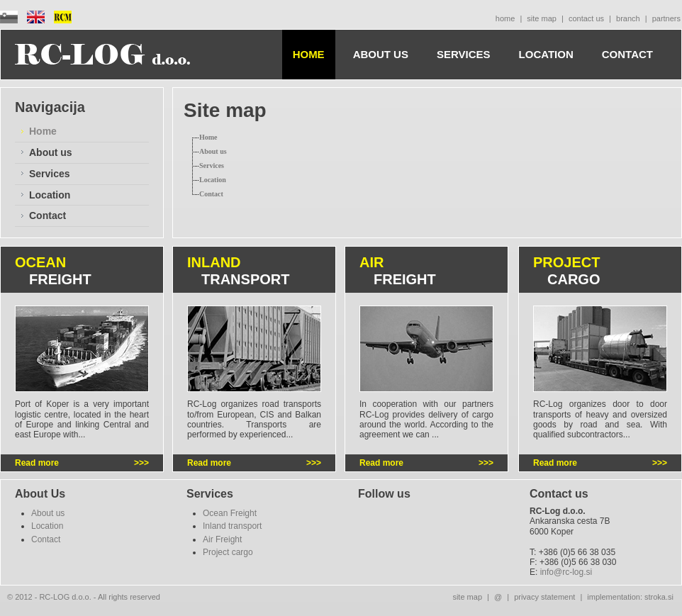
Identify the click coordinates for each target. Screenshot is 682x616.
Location (50, 195)
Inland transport (232, 526)
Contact (47, 215)
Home (43, 131)
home (505, 18)
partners (666, 18)
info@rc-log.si (566, 572)
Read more (37, 463)
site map (542, 18)
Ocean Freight (230, 513)
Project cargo (228, 552)
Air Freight (222, 539)
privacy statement (544, 597)
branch (628, 18)
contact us (586, 18)
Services (50, 174)
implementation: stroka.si (630, 597)
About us (51, 152)
